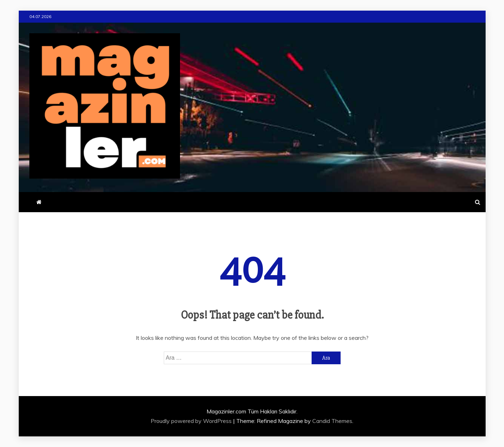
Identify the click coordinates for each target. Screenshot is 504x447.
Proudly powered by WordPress (192, 421)
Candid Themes (332, 421)
